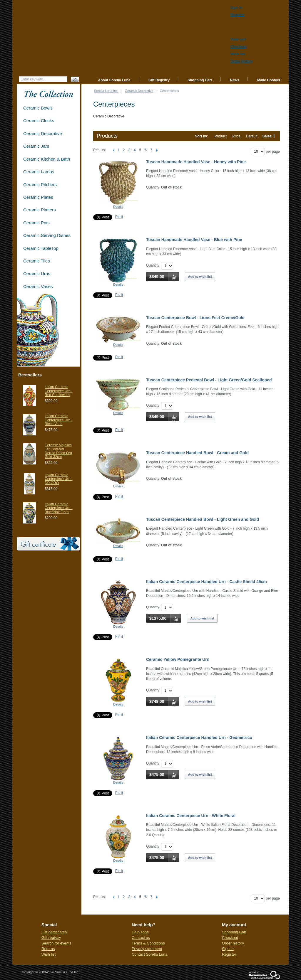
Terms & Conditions (148, 943)
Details (118, 207)
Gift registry (51, 938)
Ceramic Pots (36, 223)
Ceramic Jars (36, 146)
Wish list (49, 954)
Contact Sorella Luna (149, 954)
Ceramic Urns (37, 273)
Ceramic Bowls (38, 108)
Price (236, 136)
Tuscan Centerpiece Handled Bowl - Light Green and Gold (203, 519)
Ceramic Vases (38, 286)
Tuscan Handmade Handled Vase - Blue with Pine (194, 240)
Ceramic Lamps (39, 172)
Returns (48, 949)
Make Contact (269, 80)
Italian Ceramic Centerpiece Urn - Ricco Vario (59, 420)
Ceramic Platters (40, 210)
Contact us (141, 938)
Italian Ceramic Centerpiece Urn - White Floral (191, 816)
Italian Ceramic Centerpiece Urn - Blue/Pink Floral (59, 508)
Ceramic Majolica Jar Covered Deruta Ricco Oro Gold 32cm (58, 451)
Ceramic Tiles (37, 261)
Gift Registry (159, 80)
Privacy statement (147, 949)
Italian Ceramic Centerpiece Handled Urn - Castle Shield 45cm (206, 582)
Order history (233, 943)
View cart (238, 39)
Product (221, 136)
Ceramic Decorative (139, 91)
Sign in (228, 949)
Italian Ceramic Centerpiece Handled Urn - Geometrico (199, 737)
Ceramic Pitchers (40, 185)
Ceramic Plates (38, 197)
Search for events (56, 943)
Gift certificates (54, 932)
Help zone (140, 932)
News (234, 80)
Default (252, 136)
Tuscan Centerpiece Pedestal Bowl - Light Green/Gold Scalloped (209, 380)
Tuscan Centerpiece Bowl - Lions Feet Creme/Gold (195, 318)
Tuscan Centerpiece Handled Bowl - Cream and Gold (197, 453)
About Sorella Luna (114, 80)
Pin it (119, 217)
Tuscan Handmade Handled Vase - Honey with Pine (196, 162)
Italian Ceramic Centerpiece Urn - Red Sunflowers (59, 391)
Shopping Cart (200, 80)
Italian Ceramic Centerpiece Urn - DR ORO (59, 479)
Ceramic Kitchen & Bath (47, 159)
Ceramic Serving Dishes (47, 235)
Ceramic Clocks (39, 121)
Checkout (230, 938)
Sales (267, 136)
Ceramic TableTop (41, 248)
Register (229, 954)
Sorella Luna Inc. (106, 91)
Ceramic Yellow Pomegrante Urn (178, 659)
